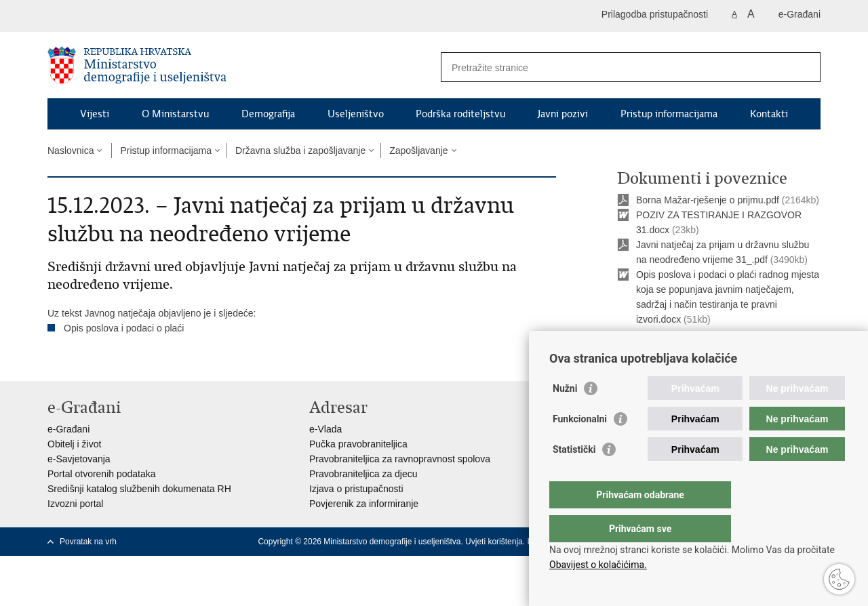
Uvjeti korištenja (494, 542)
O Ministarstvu (175, 114)
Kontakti (769, 114)
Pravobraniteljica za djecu (363, 474)
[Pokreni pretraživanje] (805, 67)
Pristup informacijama (669, 114)
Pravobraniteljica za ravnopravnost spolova (400, 459)
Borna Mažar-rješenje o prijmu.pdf (708, 200)
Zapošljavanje (418, 150)
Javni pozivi (563, 114)
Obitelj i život (74, 444)
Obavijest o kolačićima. (598, 565)
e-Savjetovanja (79, 459)
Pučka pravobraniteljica (358, 444)
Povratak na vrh (88, 542)
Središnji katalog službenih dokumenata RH (139, 489)
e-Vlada (325, 429)
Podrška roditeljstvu (460, 114)
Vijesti (95, 114)
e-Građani (800, 14)
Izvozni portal (75, 504)
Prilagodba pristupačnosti (655, 14)
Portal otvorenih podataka (102, 474)
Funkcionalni (580, 446)
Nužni (565, 416)
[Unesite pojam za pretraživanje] (616, 67)
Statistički (574, 477)
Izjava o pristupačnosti (356, 489)
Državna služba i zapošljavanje (300, 150)
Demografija (268, 114)
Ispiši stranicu (655, 353)
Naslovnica (71, 150)
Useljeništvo (356, 114)
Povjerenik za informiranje (364, 504)
